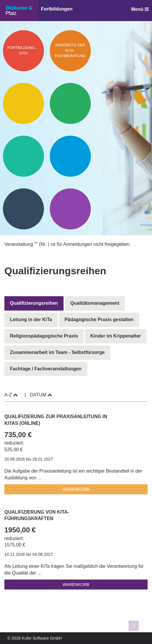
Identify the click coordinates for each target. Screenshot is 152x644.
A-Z (11, 395)
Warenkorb (76, 489)
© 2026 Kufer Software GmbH (35, 638)
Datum (41, 395)
